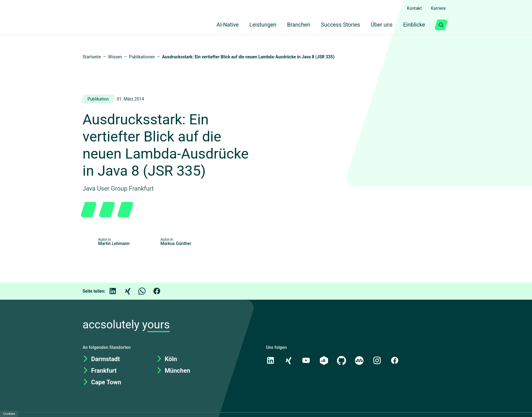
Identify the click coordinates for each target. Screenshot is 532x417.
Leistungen (254, 25)
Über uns (378, 25)
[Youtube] (307, 377)
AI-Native (216, 25)
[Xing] (132, 308)
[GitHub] (343, 377)
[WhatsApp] (146, 308)
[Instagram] (379, 377)
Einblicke (413, 25)
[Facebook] (161, 308)
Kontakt (411, 8)
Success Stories (335, 25)
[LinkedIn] (117, 308)
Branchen (291, 25)
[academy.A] (325, 377)
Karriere (437, 8)
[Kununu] (361, 377)
